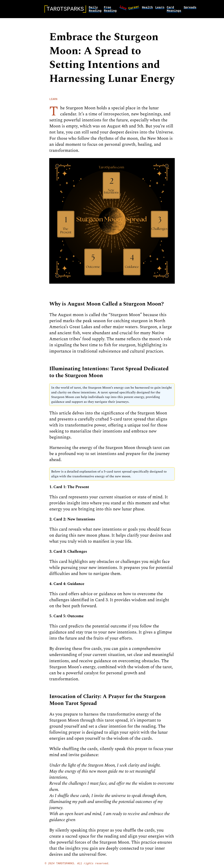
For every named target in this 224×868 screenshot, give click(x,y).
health (147, 8)
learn (160, 8)
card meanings (174, 10)
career (134, 8)
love (123, 8)
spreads (190, 8)
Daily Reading (95, 10)
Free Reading (110, 10)
